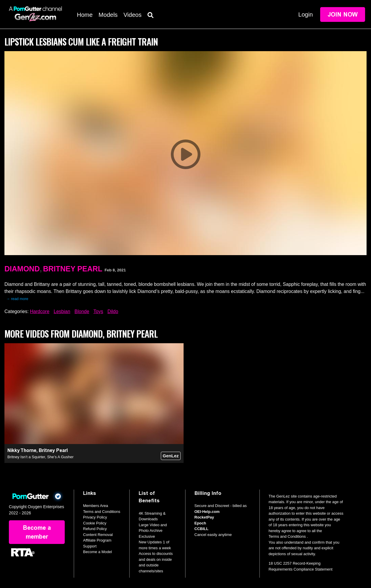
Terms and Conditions (102, 512)
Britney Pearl (73, 269)
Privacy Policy (95, 517)
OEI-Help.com (207, 512)
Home (85, 15)
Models (108, 15)
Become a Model (98, 552)
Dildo (113, 311)
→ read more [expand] (17, 299)
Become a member (37, 532)
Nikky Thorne (22, 450)
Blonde (82, 311)
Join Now (343, 14)
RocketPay (204, 517)
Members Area (96, 506)
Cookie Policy (95, 523)
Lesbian (62, 311)
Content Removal (98, 535)
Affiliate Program (97, 540)
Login (306, 14)
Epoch (200, 523)
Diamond (22, 269)
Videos (133, 15)
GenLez (171, 456)
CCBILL (202, 529)
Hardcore (40, 311)
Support (90, 546)
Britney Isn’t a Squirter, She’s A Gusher (40, 457)
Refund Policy (95, 529)
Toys (98, 311)
